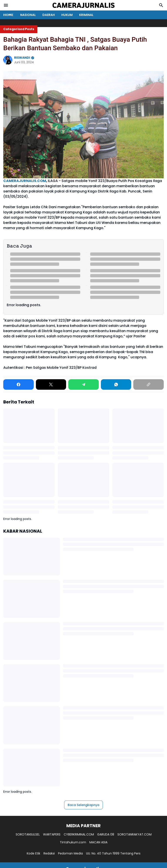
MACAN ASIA (98, 842)
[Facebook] (18, 384)
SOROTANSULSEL (28, 834)
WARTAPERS (52, 834)
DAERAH (49, 15)
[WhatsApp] (116, 384)
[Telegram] (83, 384)
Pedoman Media (70, 853)
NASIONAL (28, 15)
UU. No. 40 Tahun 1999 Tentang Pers (113, 853)
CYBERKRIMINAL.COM (79, 834)
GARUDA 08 (106, 834)
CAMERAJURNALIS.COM (25, 181)
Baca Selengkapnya (83, 805)
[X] (51, 384)
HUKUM (67, 15)
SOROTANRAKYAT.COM (134, 834)
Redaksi (49, 853)
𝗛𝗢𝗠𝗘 (8, 15)
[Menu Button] (6, 5)
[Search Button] (161, 5)
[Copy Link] (149, 384)
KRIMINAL (86, 15)
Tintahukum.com (73, 842)
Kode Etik (33, 853)
